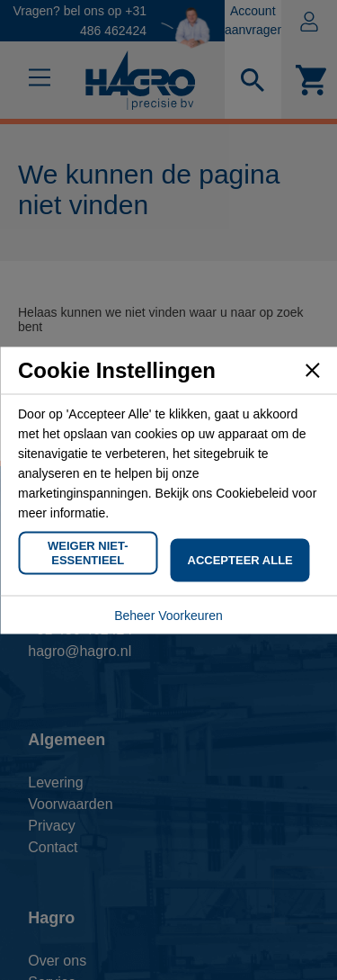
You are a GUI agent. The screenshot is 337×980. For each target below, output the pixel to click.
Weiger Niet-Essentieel (88, 552)
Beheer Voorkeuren (168, 615)
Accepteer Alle (240, 559)
